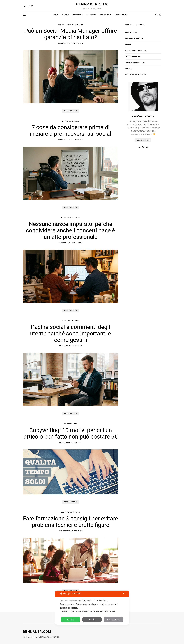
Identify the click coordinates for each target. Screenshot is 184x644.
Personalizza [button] (113, 620)
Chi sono (66, 15)
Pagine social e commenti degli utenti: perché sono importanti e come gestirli (71, 333)
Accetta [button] (71, 620)
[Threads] (32, 6)
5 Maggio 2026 (77, 243)
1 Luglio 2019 (77, 443)
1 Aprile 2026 (77, 346)
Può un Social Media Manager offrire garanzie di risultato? (71, 34)
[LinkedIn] (25, 6)
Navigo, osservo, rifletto (71, 218)
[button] (160, 15)
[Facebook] (28, 6)
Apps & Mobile (131, 32)
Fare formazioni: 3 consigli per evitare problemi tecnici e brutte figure (71, 522)
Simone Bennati (64, 43)
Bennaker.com (92, 4)
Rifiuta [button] (92, 620)
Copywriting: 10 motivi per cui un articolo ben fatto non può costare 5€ (71, 433)
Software (129, 69)
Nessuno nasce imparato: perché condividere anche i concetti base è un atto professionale (71, 230)
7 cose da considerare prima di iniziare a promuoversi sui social (71, 131)
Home (56, 15)
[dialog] (92, 608)
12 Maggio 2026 (77, 140)
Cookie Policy (121, 15)
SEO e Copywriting (71, 424)
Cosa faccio (78, 15)
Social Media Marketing (74, 25)
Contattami (91, 15)
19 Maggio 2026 (77, 43)
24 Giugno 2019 (77, 531)
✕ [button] (123, 594)
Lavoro (61, 25)
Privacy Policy (106, 15)
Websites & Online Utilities (136, 75)
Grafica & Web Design (134, 38)
